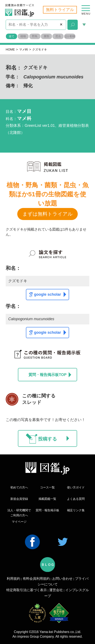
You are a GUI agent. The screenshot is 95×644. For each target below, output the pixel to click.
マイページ (19, 522)
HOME (10, 49)
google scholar (50, 294)
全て (12, 36)
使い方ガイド (76, 487)
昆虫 (58, 36)
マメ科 (24, 49)
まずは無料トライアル (48, 214)
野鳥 (35, 36)
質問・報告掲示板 (47, 510)
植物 (23, 36)
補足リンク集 (76, 510)
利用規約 (13, 579)
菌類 (47, 36)
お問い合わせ (62, 579)
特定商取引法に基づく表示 (27, 590)
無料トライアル (60, 10)
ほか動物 (70, 36)
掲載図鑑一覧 (47, 499)
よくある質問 (76, 499)
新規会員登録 (19, 499)
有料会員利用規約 (36, 579)
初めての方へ (19, 487)
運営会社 (56, 590)
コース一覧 (47, 487)
